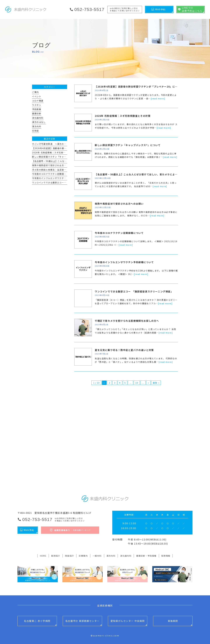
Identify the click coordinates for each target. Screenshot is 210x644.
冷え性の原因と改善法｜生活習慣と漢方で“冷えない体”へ (62, 170)
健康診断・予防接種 (146, 556)
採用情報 (166, 556)
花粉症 (36, 131)
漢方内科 (37, 126)
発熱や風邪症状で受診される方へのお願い (119, 204)
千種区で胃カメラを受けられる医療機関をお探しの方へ (127, 321)
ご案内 (36, 92)
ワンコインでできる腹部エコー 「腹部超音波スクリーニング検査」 (134, 291)
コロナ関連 (38, 101)
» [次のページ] (148, 383)
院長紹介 (70, 556)
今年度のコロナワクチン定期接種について (119, 233)
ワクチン (37, 105)
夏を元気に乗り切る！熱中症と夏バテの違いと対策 (124, 350)
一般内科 (97, 556)
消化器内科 (38, 118)
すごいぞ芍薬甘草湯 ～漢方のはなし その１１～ (58, 144)
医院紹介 (56, 556)
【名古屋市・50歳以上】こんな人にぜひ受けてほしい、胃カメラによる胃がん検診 (143, 174)
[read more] (158, 98)
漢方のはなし (39, 122)
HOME (43, 556)
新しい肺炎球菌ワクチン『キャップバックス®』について (128, 145)
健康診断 (37, 113)
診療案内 (83, 556)
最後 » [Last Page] (156, 383)
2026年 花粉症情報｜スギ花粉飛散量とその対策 (123, 116)
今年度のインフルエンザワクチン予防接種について (124, 262)
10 (137, 383)
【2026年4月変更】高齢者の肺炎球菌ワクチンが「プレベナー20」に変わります (141, 87)
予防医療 (37, 109)
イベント (37, 96)
